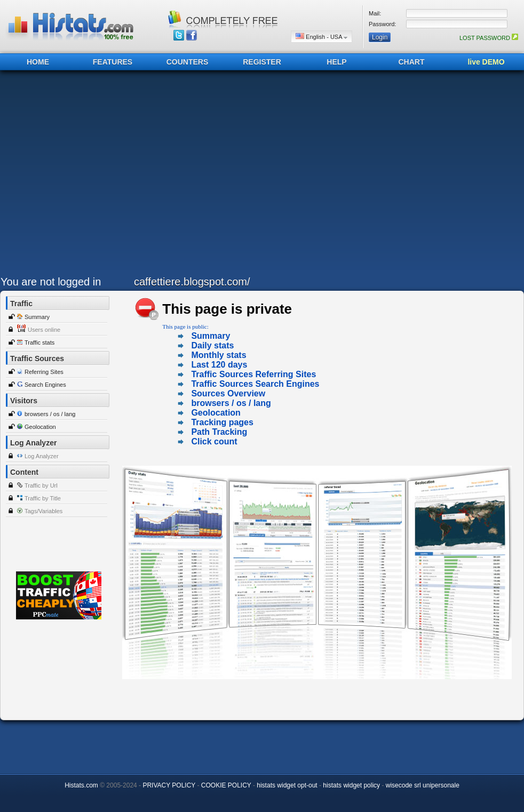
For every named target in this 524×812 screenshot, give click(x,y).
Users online (44, 330)
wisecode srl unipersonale (423, 785)
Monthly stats (219, 355)
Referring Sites (44, 372)
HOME (38, 62)
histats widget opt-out (287, 785)
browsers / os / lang (50, 414)
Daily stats (212, 345)
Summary (37, 317)
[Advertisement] (101, 176)
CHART (412, 62)
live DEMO (486, 62)
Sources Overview (228, 393)
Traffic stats (39, 343)
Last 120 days (219, 365)
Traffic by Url (41, 485)
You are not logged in (51, 282)
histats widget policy (351, 785)
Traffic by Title (43, 498)
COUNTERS (188, 62)
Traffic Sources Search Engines (255, 384)
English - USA (321, 37)
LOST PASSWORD (489, 38)
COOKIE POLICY (226, 785)
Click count (214, 441)
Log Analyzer (42, 456)
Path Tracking (219, 432)
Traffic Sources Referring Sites (253, 374)
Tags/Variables (43, 511)
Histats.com (81, 785)
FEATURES (113, 62)
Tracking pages (222, 422)
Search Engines (45, 385)
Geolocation (40, 427)
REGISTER (262, 62)
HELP (336, 62)
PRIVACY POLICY (169, 785)
